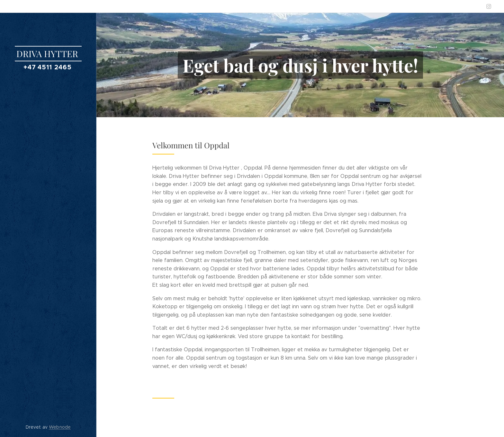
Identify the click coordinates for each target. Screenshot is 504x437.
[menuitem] (48, 215)
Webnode (60, 427)
